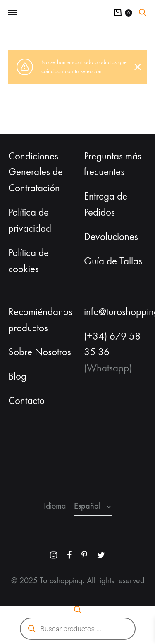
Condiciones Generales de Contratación (36, 172)
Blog (17, 376)
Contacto (26, 401)
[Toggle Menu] (12, 13)
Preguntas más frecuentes (113, 164)
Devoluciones (111, 237)
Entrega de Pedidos (106, 204)
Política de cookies (29, 261)
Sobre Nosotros (40, 352)
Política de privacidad (30, 220)
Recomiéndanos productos (40, 320)
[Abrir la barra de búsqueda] (143, 12)
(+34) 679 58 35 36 (112, 344)
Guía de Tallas (113, 261)
